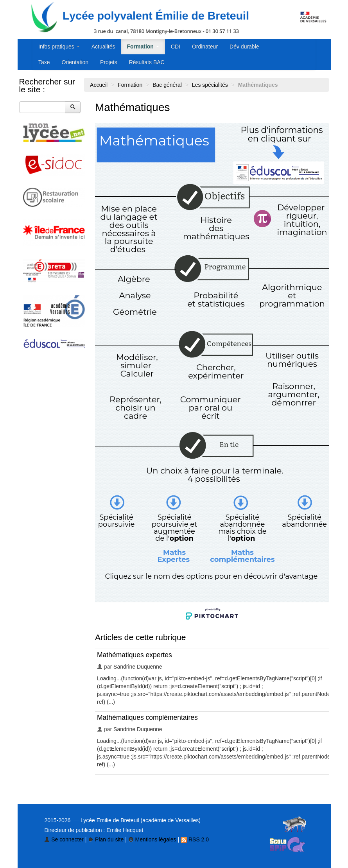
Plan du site (106, 839)
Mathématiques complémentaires (147, 717)
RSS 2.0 (195, 839)
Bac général (167, 85)
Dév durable (244, 47)
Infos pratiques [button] (59, 47)
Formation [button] (143, 47)
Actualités (103, 47)
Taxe (44, 62)
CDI (176, 47)
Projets (109, 62)
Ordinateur (205, 47)
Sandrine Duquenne (138, 667)
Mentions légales (152, 839)
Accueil (99, 85)
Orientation (75, 62)
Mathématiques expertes (135, 655)
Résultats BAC (147, 62)
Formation (130, 85)
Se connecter (64, 839)
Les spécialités (210, 85)
